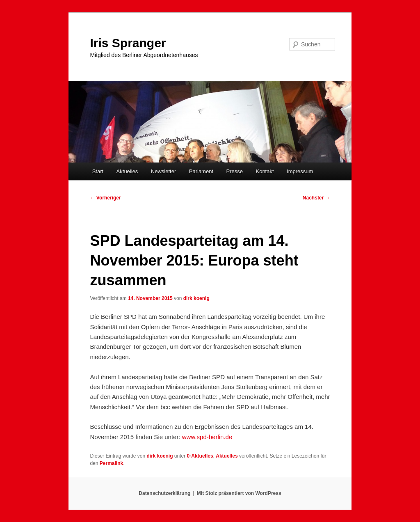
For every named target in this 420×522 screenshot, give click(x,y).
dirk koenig (196, 298)
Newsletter (163, 171)
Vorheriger (105, 198)
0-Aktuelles (200, 456)
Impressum (300, 171)
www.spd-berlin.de (207, 437)
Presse (235, 171)
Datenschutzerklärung (164, 493)
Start (98, 171)
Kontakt (265, 171)
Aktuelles (127, 171)
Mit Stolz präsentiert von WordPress (239, 493)
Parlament (201, 171)
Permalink (111, 463)
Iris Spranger (128, 43)
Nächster (316, 198)
